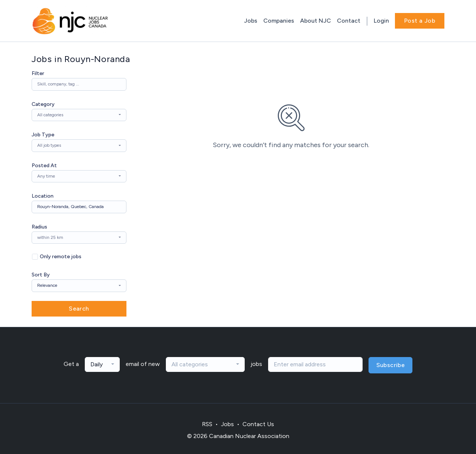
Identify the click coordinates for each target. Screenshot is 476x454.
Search (79, 309)
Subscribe (391, 365)
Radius (39, 227)
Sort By (41, 275)
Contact (349, 21)
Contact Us (258, 424)
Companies (279, 21)
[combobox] (79, 115)
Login (381, 21)
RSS (207, 424)
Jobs (251, 21)
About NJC (316, 21)
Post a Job (420, 21)
